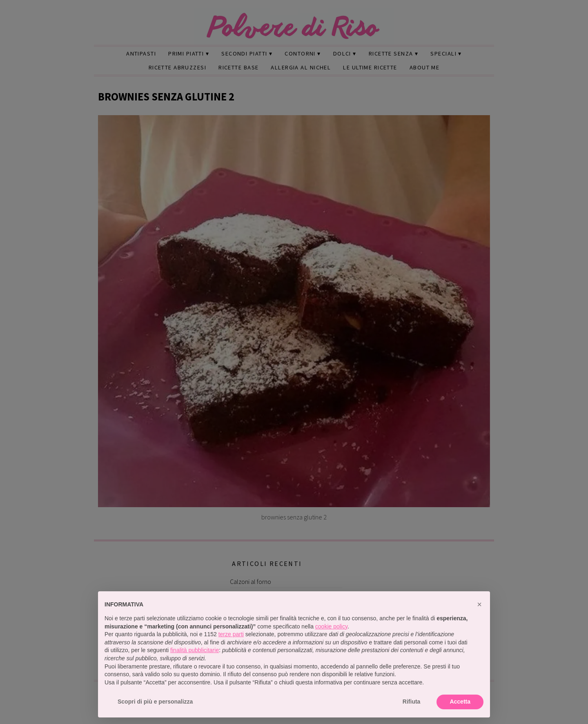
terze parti (231, 634)
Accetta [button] (460, 702)
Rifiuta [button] (412, 702)
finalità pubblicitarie (195, 650)
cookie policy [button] (331, 626)
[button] (479, 604)
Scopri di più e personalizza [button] (155, 702)
